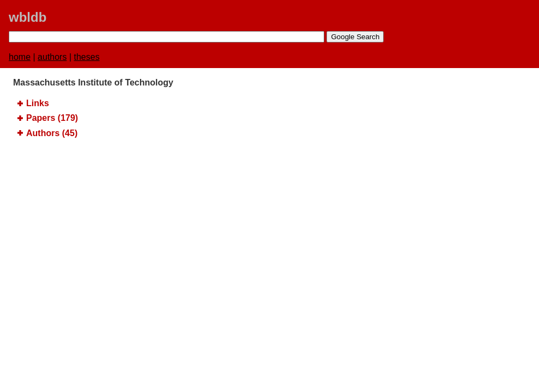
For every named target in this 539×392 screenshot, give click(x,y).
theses (87, 57)
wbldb (28, 17)
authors (52, 57)
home (20, 57)
